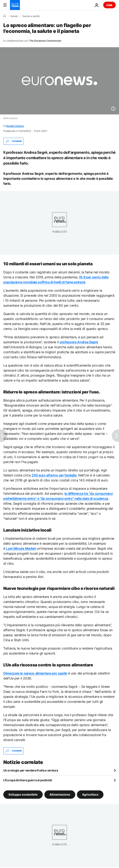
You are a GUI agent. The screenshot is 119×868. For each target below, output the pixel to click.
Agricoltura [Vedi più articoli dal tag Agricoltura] (90, 794)
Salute (14, 16)
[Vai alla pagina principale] (15, 5)
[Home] (5, 16)
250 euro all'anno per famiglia (54, 475)
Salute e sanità (31, 16)
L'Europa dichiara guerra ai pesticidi (28, 780)
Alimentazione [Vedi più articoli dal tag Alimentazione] (60, 794)
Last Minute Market (21, 548)
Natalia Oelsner (15, 126)
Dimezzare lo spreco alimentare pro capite (35, 673)
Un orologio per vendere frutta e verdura (31, 770)
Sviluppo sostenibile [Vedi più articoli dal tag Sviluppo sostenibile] (23, 794)
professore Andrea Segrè (79, 342)
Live (109, 5)
